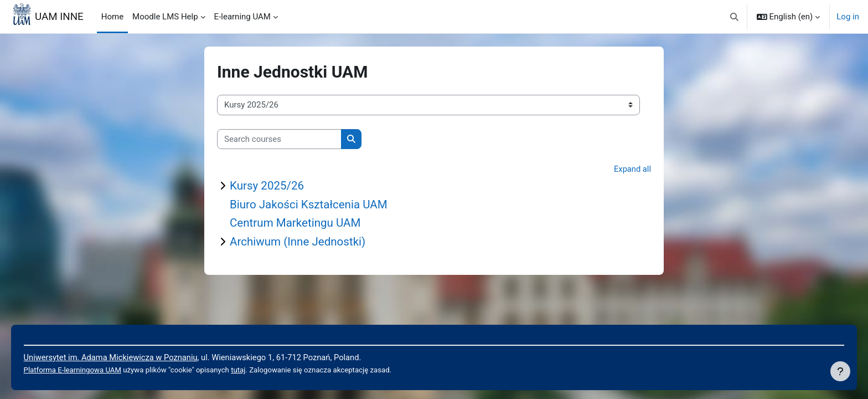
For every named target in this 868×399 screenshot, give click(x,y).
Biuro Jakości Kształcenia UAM (310, 205)
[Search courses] (279, 139)
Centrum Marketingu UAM (297, 224)
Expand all (632, 169)
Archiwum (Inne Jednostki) (299, 243)
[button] (734, 17)
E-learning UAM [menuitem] (242, 17)
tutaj (259, 370)
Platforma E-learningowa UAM (89, 370)
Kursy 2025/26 (268, 186)
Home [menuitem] (112, 17)
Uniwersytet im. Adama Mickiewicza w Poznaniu (128, 357)
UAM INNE (59, 17)
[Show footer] (840, 371)
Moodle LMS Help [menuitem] (165, 17)
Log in (848, 17)
